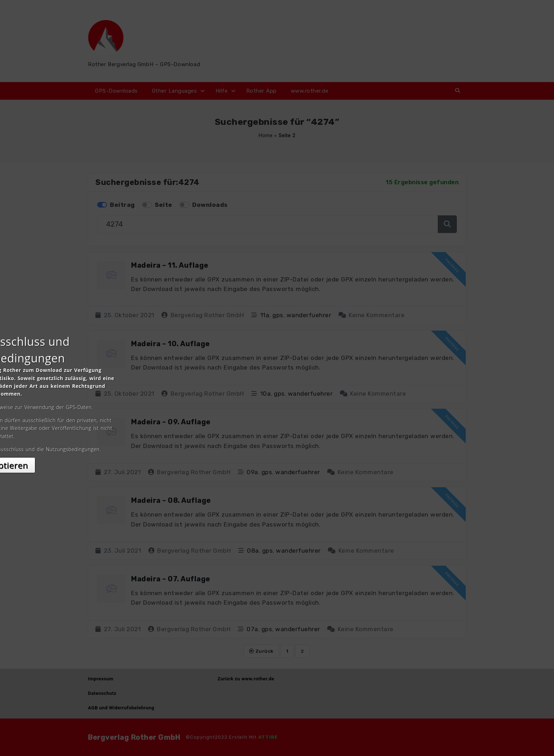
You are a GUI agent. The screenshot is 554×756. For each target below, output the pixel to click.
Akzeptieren (277, 441)
